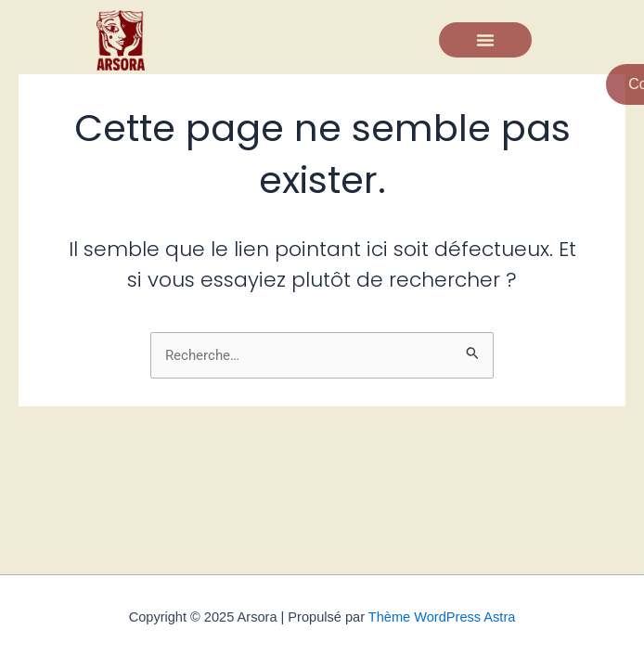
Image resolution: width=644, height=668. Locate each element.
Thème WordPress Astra (442, 617)
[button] (485, 40)
